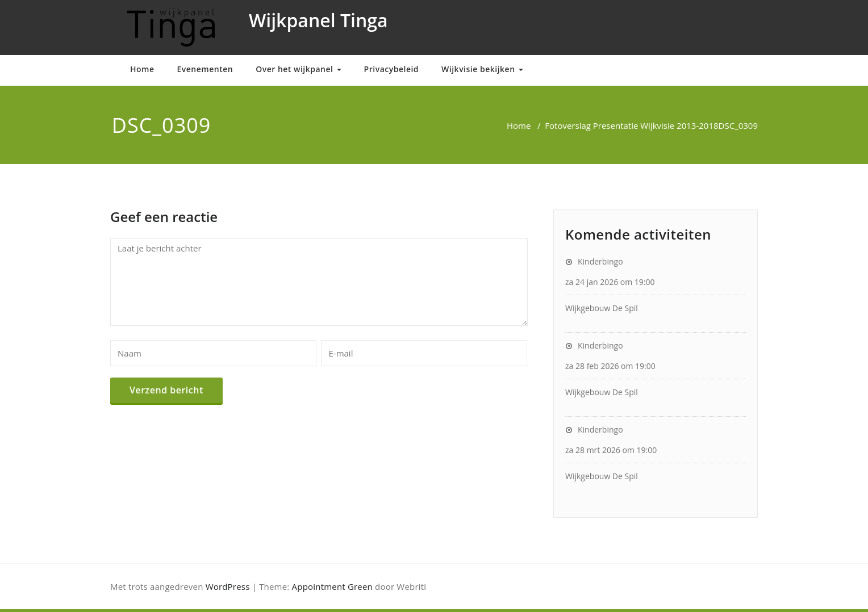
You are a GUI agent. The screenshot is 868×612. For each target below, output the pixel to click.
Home (142, 69)
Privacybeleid (391, 69)
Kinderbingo (600, 261)
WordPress (228, 586)
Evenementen (205, 69)
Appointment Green (332, 586)
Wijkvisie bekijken (482, 69)
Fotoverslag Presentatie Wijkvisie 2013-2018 (631, 125)
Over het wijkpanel (298, 69)
